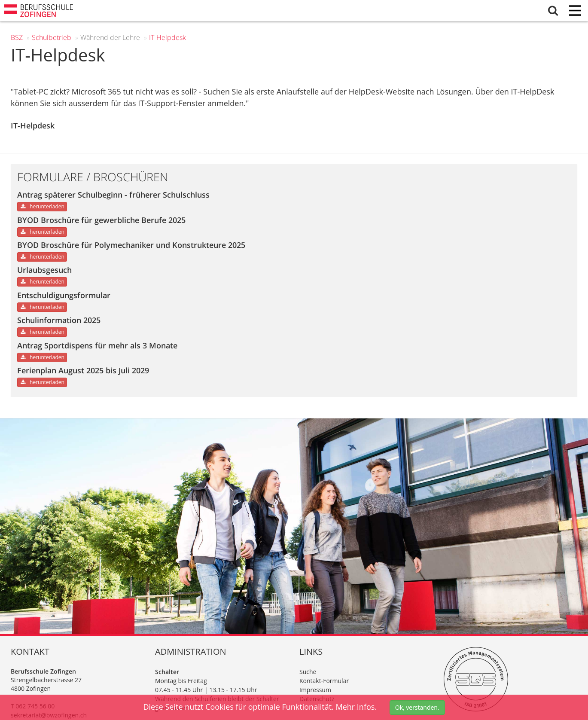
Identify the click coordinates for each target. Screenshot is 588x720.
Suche (308, 672)
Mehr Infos (355, 706)
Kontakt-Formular (324, 681)
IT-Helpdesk (168, 37)
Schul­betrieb (52, 37)
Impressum (315, 690)
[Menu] (575, 11)
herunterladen (42, 206)
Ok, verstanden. (417, 707)
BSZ (17, 37)
